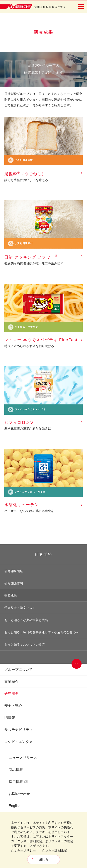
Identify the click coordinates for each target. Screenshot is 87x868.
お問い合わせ (19, 794)
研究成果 (11, 596)
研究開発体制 (14, 583)
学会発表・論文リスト (20, 608)
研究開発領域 (14, 571)
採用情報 (18, 782)
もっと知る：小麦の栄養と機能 (26, 620)
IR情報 (10, 718)
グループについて (19, 670)
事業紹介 (11, 682)
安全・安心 (13, 706)
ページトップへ (77, 664)
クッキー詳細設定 (55, 850)
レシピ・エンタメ (19, 742)
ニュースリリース (23, 758)
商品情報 (16, 770)
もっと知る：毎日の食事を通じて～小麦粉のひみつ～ (42, 632)
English (15, 806)
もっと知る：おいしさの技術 (25, 644)
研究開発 (43, 554)
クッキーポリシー (23, 850)
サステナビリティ (19, 730)
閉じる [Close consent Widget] (43, 859)
